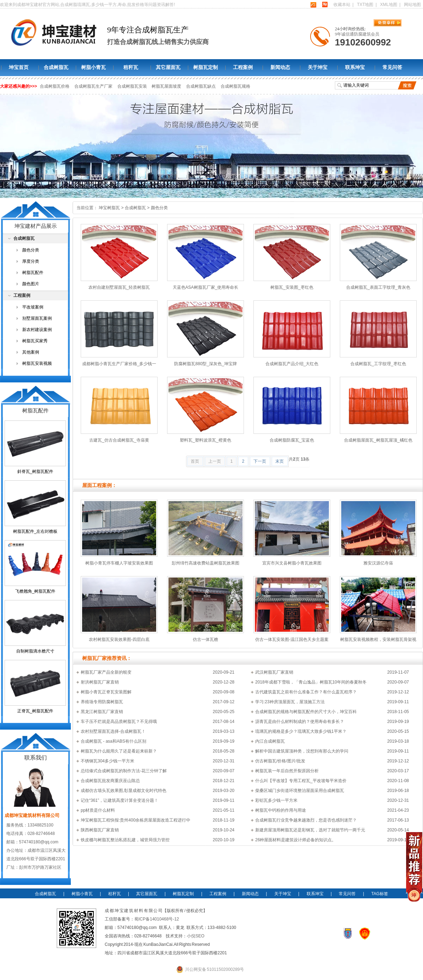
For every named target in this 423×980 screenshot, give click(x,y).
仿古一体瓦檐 (206, 639)
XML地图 (389, 5)
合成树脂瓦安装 (133, 86)
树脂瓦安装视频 (37, 363)
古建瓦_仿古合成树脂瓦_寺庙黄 (119, 440)
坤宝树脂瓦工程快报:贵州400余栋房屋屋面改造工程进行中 (136, 820)
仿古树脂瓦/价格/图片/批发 (280, 761)
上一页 (215, 461)
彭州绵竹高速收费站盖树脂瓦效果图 (206, 563)
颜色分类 (159, 208)
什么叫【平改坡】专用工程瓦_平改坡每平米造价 (301, 781)
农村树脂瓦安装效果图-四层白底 (119, 639)
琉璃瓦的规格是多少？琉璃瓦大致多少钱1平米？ (301, 731)
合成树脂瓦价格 (55, 86)
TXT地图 (365, 5)
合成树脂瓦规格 (235, 86)
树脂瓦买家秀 (35, 341)
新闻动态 (280, 67)
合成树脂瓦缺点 (201, 86)
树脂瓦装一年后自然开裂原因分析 (287, 771)
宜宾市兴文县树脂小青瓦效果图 (292, 563)
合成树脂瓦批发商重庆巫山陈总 (110, 781)
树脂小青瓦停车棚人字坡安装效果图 (119, 563)
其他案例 (31, 352)
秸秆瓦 (131, 67)
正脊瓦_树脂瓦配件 (35, 711)
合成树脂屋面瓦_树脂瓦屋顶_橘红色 (378, 440)
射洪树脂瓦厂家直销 (100, 682)
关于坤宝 (318, 67)
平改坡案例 (33, 307)
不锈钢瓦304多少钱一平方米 (108, 761)
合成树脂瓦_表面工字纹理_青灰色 (378, 287)
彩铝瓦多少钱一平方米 (276, 800)
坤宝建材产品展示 (36, 226)
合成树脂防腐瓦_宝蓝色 (292, 440)
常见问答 (392, 67)
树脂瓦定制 (206, 67)
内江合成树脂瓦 (270, 741)
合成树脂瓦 (56, 67)
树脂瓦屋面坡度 (167, 86)
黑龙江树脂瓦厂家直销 (102, 712)
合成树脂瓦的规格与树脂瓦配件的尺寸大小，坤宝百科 (306, 712)
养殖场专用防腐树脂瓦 (102, 702)
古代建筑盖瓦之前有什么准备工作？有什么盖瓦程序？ (306, 692)
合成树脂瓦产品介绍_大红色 (292, 364)
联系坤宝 (355, 67)
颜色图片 (31, 284)
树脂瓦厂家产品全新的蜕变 (106, 672)
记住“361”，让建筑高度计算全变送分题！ (119, 800)
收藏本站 (342, 5)
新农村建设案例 (37, 330)
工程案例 (243, 67)
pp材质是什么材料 (98, 810)
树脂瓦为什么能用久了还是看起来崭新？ (119, 751)
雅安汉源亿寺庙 (378, 563)
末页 (280, 461)
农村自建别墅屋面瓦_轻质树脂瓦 (119, 287)
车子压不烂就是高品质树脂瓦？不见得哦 (119, 722)
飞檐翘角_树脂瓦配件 (35, 591)
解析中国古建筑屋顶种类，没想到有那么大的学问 (302, 751)
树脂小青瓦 (93, 67)
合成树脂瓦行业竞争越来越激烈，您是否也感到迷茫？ (306, 820)
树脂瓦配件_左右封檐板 (35, 531)
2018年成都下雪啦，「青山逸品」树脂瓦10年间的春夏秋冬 (311, 682)
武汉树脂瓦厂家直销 (274, 672)
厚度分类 (31, 261)
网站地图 (412, 5)
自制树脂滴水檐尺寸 (35, 651)
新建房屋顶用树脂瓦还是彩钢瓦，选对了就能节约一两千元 (310, 830)
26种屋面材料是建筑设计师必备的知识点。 (296, 840)
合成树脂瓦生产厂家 (94, 86)
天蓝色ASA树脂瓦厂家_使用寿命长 (206, 287)
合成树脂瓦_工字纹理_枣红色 (378, 364)
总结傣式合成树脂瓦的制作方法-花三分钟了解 (124, 771)
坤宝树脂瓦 (109, 208)
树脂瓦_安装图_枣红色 (292, 287)
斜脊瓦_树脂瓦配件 (35, 472)
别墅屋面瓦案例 (37, 318)
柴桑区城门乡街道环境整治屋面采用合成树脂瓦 (300, 791)
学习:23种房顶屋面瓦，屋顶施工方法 (290, 702)
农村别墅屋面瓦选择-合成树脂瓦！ (113, 731)
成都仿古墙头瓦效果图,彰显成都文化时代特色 (124, 791)
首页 (195, 461)
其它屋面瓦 (168, 67)
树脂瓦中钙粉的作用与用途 (281, 810)
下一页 (260, 461)
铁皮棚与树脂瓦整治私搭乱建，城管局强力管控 (125, 840)
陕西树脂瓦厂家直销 (100, 830)
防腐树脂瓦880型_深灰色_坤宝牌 (205, 364)
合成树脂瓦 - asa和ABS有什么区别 (114, 741)
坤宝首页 (19, 67)
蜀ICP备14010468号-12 (157, 919)
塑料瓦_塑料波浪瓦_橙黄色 (205, 440)
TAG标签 (380, 894)
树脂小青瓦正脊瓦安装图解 (106, 692)
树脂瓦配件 (33, 273)
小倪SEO (195, 936)
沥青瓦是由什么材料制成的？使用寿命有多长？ (300, 722)
